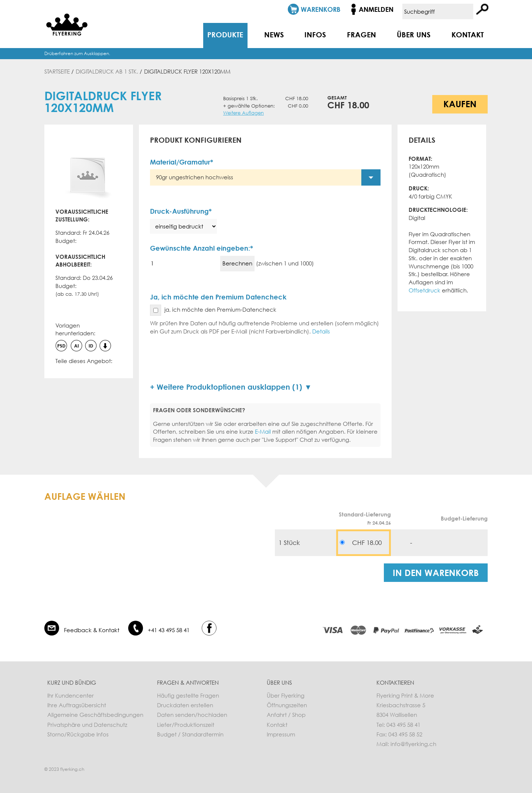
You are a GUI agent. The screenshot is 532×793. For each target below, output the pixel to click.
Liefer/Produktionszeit (186, 725)
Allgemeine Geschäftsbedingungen (95, 715)
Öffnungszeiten (287, 705)
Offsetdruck (424, 290)
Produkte (225, 34)
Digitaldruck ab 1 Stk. (107, 71)
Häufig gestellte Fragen (188, 695)
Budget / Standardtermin (190, 734)
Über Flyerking (286, 695)
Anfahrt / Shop (286, 715)
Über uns (414, 34)
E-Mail (263, 431)
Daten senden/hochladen (192, 715)
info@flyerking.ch (413, 744)
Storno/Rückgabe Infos (78, 734)
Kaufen (460, 104)
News (274, 34)
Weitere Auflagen (243, 113)
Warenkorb (320, 9)
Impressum (281, 734)
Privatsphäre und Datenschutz (87, 725)
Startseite (57, 71)
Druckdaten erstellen (185, 705)
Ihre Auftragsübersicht (77, 705)
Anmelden (376, 9)
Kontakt (468, 34)
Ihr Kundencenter (71, 695)
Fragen (362, 34)
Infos (315, 34)
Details (321, 331)
